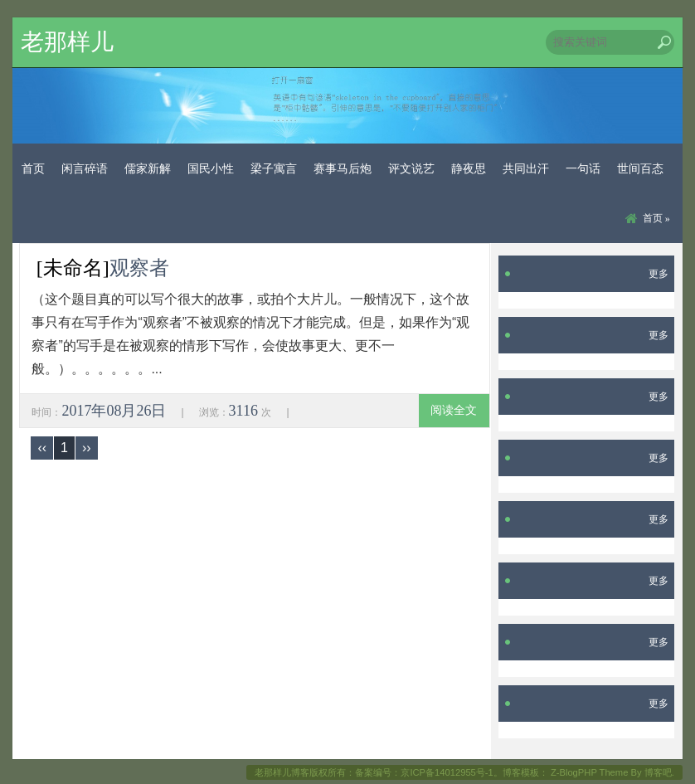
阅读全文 (454, 410)
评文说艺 (411, 168)
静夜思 (469, 168)
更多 (659, 274)
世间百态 (640, 168)
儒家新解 (148, 168)
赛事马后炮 (343, 168)
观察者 (139, 268)
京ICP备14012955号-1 (447, 772)
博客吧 (658, 772)
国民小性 (211, 168)
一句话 (583, 168)
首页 (33, 168)
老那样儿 (67, 42)
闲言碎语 (85, 168)
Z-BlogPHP (574, 772)
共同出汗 (526, 168)
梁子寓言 (274, 168)
